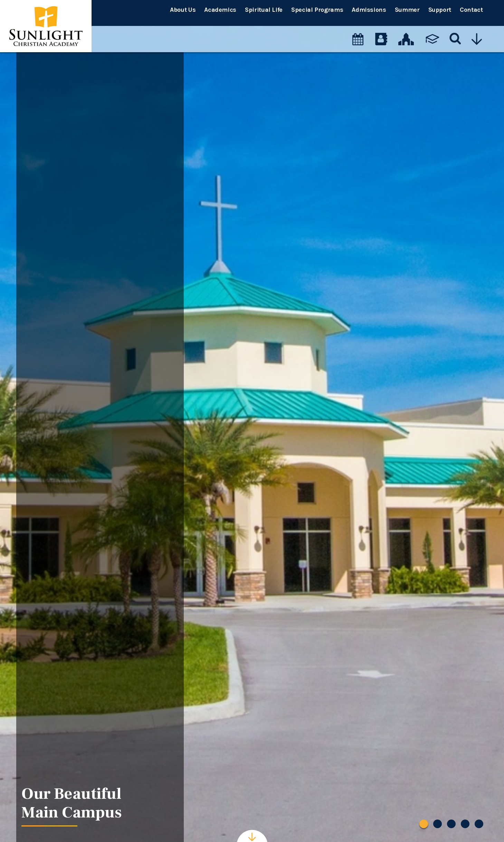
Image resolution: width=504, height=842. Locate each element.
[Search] (455, 33)
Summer (407, 10)
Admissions (369, 10)
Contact (471, 10)
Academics (220, 10)
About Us (183, 10)
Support (440, 10)
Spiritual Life (264, 10)
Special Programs (317, 10)
